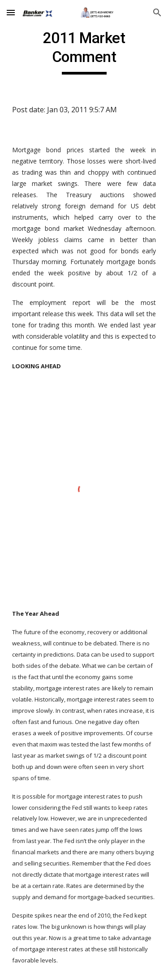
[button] (11, 12)
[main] (84, 52)
